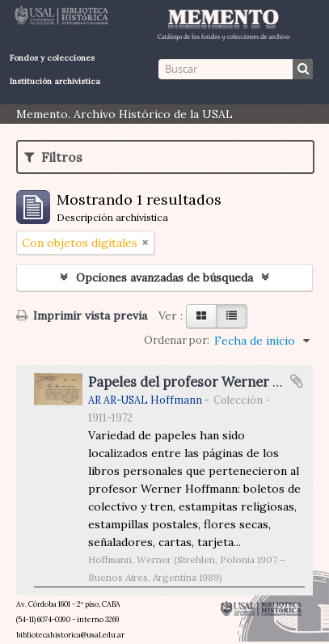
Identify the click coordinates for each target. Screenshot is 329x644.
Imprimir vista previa (82, 316)
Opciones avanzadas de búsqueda (164, 278)
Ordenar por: (177, 340)
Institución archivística (55, 81)
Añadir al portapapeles (297, 381)
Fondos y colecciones (52, 58)
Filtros (53, 157)
